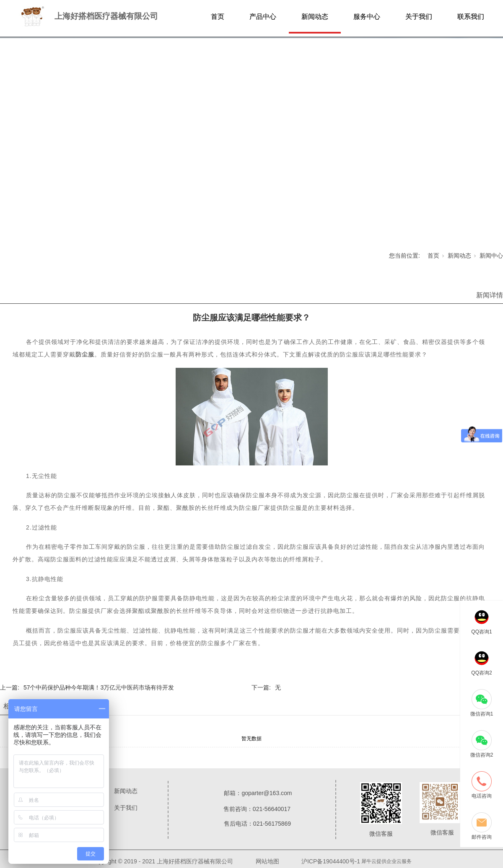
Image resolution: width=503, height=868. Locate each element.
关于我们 (419, 17)
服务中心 (367, 17)
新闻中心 (491, 256)
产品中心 (263, 17)
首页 (218, 17)
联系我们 (471, 17)
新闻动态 (315, 17)
